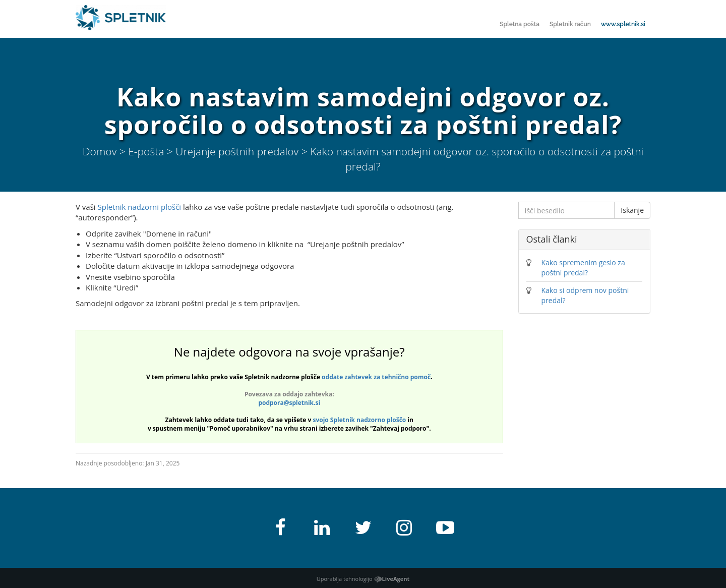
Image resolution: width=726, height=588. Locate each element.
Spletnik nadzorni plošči (140, 207)
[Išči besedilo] (567, 210)
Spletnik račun (570, 24)
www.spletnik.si (623, 24)
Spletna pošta (520, 24)
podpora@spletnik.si (289, 403)
